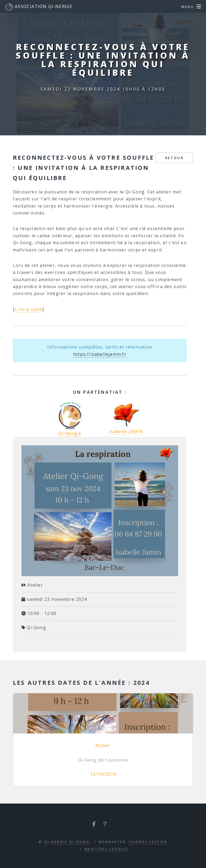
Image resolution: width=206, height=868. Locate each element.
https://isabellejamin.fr (100, 354)
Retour (174, 158)
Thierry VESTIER (148, 842)
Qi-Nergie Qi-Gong (67, 842)
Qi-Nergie (70, 433)
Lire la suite (29, 309)
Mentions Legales (107, 849)
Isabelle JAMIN (126, 418)
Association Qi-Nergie (39, 7)
